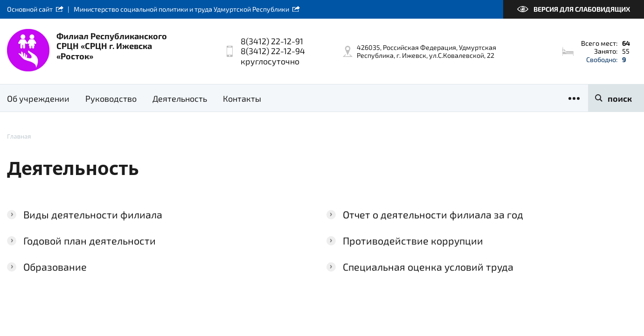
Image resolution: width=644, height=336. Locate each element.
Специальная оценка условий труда (428, 266)
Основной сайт (30, 9)
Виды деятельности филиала (93, 214)
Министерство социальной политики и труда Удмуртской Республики (181, 9)
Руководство (111, 98)
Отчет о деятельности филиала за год (433, 214)
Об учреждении (38, 98)
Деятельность (180, 98)
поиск (620, 98)
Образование (55, 266)
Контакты (242, 98)
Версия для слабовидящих (582, 9)
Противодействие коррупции (413, 240)
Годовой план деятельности (90, 240)
